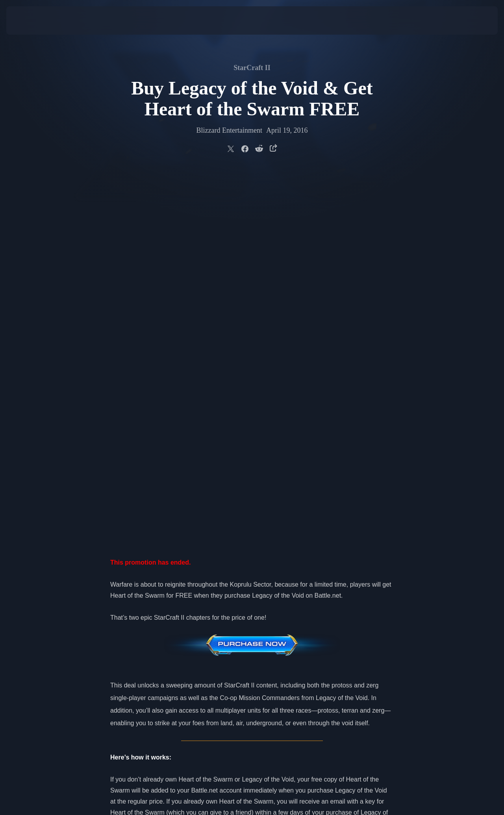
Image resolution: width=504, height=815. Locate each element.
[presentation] (31, 20)
